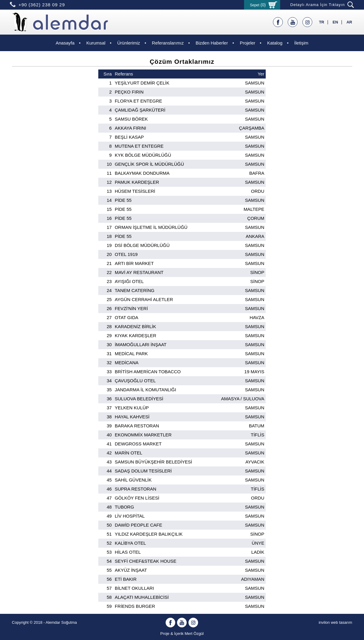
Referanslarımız (168, 43)
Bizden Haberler (212, 43)
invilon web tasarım (335, 622)
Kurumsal (96, 43)
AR (349, 22)
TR (321, 22)
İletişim (301, 43)
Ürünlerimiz (129, 43)
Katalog (275, 43)
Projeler (248, 43)
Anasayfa (65, 43)
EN (335, 22)
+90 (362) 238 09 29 (42, 5)
